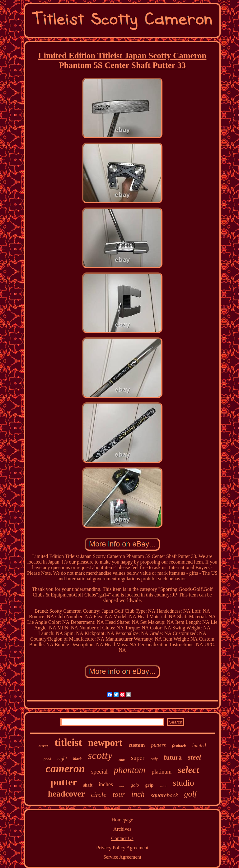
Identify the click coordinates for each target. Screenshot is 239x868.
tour (119, 794)
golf (190, 794)
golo (135, 785)
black (77, 759)
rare (122, 786)
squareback (164, 795)
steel (194, 757)
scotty (100, 755)
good (47, 759)
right (62, 758)
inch (138, 794)
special (99, 772)
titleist (68, 742)
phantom (130, 770)
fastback (179, 746)
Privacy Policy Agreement (122, 848)
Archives (122, 829)
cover (43, 746)
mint (163, 786)
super (138, 758)
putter (64, 782)
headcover (66, 794)
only (154, 759)
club (122, 760)
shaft (88, 785)
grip (150, 785)
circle (98, 795)
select (188, 770)
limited (199, 745)
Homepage (122, 820)
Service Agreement (122, 857)
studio (183, 783)
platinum (162, 772)
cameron (65, 769)
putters (158, 745)
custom (137, 745)
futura (173, 757)
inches (106, 784)
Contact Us (122, 838)
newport (105, 743)
